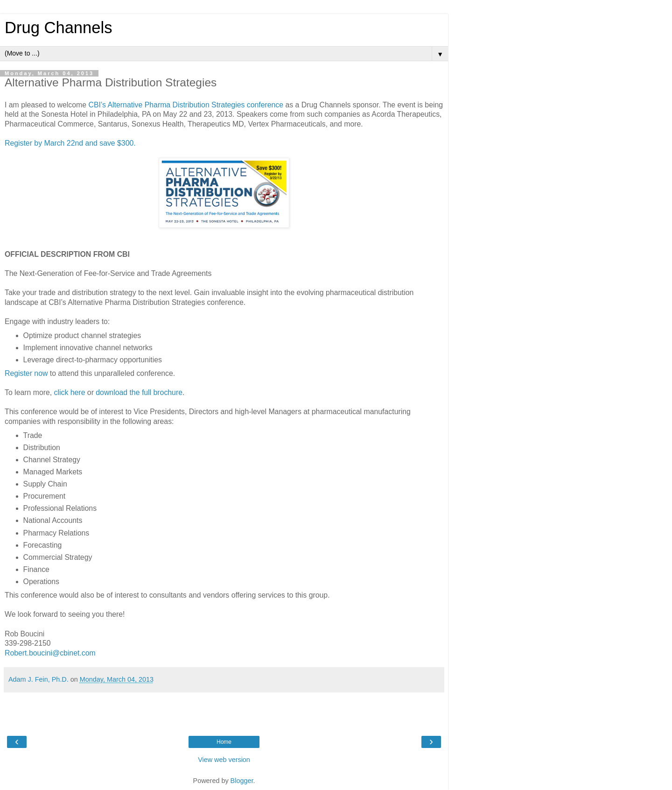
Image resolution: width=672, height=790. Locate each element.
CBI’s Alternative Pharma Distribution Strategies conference (186, 105)
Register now (26, 373)
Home (224, 742)
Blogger (242, 781)
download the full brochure (139, 392)
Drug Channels (58, 28)
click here (70, 392)
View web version (224, 760)
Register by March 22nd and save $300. (70, 143)
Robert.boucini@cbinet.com (50, 653)
